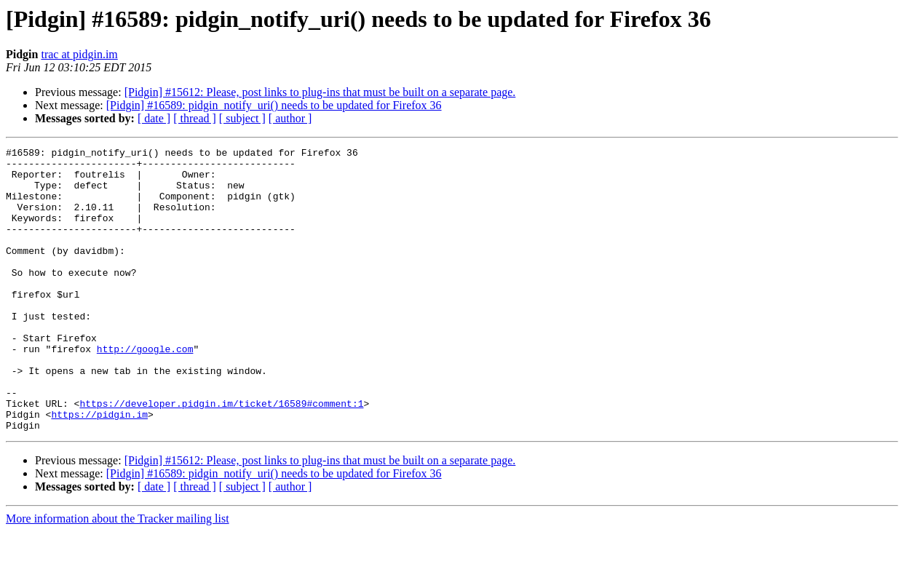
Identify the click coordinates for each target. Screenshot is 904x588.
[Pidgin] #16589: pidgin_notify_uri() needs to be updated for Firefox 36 (274, 105)
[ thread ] (195, 118)
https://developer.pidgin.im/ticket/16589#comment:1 (221, 456)
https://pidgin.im (99, 469)
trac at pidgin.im (79, 54)
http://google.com (145, 390)
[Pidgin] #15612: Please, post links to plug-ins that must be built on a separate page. (320, 92)
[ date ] (154, 118)
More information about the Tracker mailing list (118, 575)
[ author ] (290, 118)
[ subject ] (242, 118)
